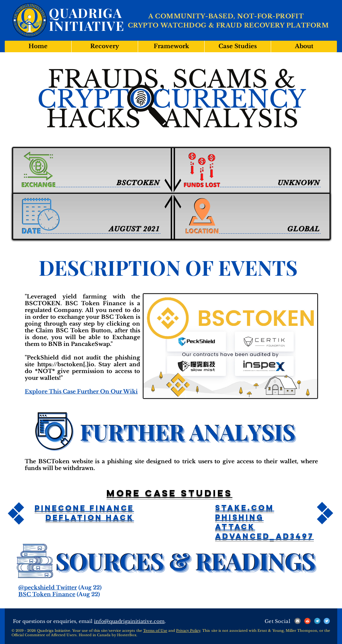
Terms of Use (155, 631)
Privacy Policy (188, 631)
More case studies (169, 493)
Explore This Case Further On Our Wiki (81, 391)
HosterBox (127, 635)
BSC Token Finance (47, 594)
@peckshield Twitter (48, 587)
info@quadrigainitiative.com (129, 621)
